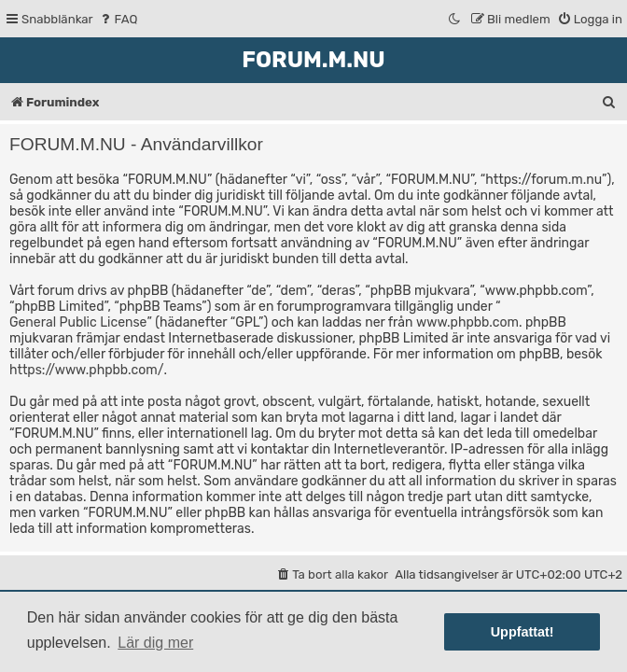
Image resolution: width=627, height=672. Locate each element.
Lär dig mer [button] (155, 643)
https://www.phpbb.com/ (86, 370)
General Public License (78, 322)
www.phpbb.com (467, 322)
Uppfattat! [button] (522, 632)
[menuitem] (118, 19)
